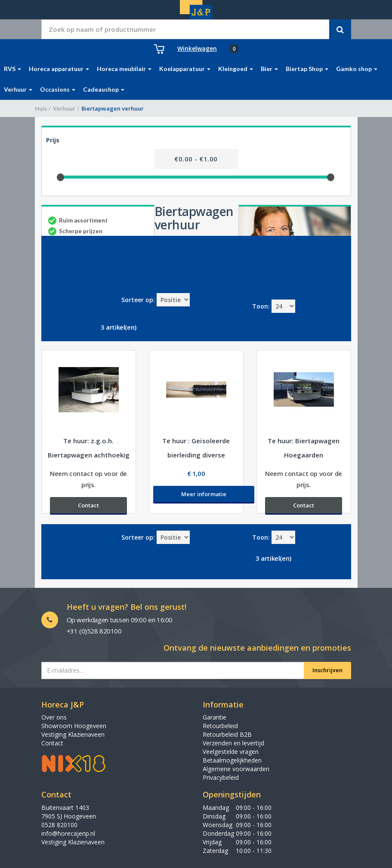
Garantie (215, 717)
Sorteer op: (138, 300)
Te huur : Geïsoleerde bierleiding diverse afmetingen (196, 455)
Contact (52, 743)
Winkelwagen (197, 48)
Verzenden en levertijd (233, 743)
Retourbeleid (220, 726)
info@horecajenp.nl (68, 833)
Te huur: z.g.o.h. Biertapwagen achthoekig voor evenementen (89, 455)
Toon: (261, 306)
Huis (41, 108)
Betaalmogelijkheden (232, 760)
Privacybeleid (221, 777)
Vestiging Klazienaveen (73, 734)
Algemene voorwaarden (236, 769)
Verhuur (64, 108)
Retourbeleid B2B (227, 734)
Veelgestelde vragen (231, 752)
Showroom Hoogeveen (74, 726)
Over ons (54, 717)
